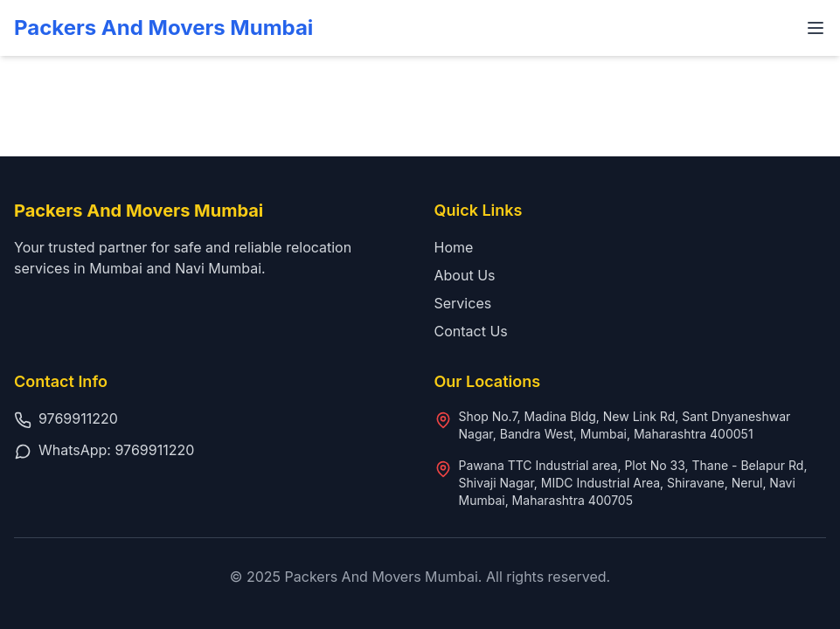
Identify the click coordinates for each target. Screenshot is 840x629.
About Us (465, 275)
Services (463, 303)
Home (454, 247)
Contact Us (471, 331)
